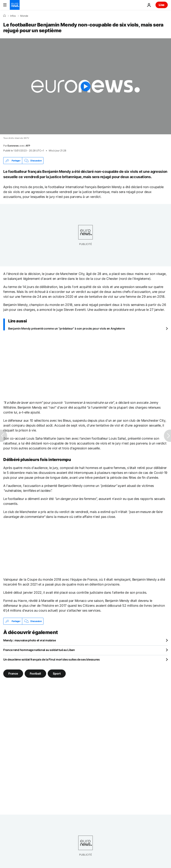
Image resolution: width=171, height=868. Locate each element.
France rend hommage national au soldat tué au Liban (39, 650)
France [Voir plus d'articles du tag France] (13, 673)
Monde (24, 16)
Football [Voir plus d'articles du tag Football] (35, 673)
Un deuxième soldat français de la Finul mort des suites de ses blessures (52, 659)
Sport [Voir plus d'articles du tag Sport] (57, 673)
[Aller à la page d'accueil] (15, 5)
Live (162, 5)
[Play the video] (85, 86)
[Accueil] (4, 16)
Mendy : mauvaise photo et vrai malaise (29, 640)
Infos (13, 16)
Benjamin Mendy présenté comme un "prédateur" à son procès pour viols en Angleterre (67, 328)
